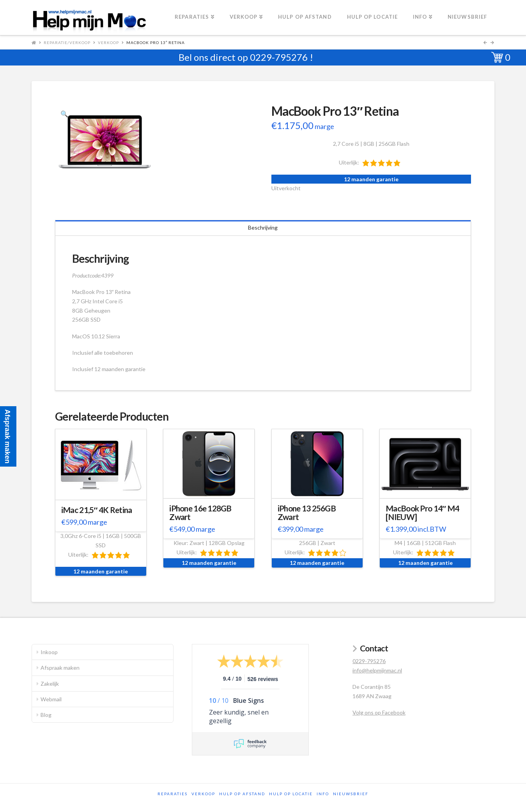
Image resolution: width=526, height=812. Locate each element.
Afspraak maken (60, 668)
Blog (46, 715)
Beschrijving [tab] (263, 227)
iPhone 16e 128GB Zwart (200, 513)
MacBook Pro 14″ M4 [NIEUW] (422, 513)
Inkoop (49, 652)
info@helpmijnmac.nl (377, 670)
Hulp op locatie (291, 794)
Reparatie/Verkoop (67, 42)
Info (323, 794)
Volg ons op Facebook (379, 712)
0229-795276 (279, 57)
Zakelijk (50, 684)
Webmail (51, 699)
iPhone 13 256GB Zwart (307, 513)
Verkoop (108, 42)
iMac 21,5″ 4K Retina (97, 510)
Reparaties (173, 794)
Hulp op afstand (242, 794)
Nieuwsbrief (351, 794)
